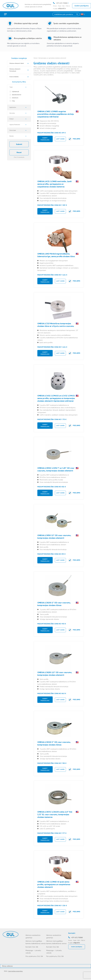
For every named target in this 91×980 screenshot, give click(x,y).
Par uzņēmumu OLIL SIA (34, 956)
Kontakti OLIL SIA (32, 947)
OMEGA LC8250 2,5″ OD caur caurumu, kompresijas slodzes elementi (55, 674)
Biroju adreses (8, 966)
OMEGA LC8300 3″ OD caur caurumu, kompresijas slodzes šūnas (54, 743)
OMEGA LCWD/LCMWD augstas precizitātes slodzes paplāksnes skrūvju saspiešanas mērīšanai (56, 114)
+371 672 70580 (62, 3)
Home (35, 58)
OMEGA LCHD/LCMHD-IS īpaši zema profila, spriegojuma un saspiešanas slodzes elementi (54, 884)
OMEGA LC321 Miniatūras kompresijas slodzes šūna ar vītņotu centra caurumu (56, 325)
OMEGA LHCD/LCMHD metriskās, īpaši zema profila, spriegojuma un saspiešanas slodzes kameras (54, 184)
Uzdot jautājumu (82, 6)
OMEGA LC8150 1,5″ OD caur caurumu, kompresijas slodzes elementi (54, 537)
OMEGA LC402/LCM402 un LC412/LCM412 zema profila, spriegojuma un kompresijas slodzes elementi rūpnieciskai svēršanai (56, 398)
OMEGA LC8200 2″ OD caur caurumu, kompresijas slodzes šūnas (54, 604)
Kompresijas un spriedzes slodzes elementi (52, 58)
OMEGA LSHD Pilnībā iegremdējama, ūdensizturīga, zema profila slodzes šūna (56, 255)
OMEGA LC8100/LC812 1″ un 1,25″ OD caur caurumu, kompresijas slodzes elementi (56, 469)
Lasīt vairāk (60, 139)
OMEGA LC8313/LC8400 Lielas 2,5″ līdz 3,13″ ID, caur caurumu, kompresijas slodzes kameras (55, 814)
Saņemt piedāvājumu (45, 139)
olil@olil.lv (62, 8)
